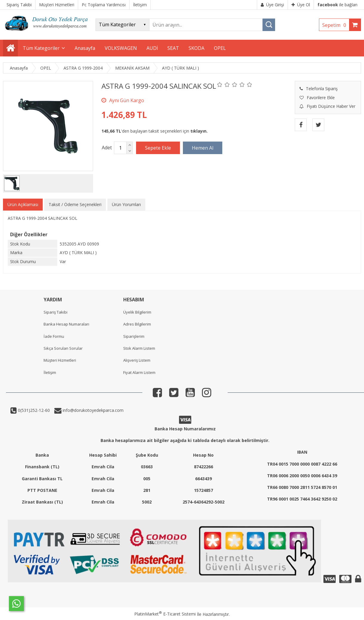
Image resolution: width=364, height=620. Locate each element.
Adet (107, 148)
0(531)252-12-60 (33, 410)
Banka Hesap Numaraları (66, 324)
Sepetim (336, 25)
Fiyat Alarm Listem (139, 372)
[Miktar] (120, 148)
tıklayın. (199, 131)
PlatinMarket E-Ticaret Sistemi (165, 614)
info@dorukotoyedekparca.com (92, 410)
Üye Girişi (272, 5)
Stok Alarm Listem (139, 348)
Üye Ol (301, 5)
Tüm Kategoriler (41, 48)
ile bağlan (337, 5)
